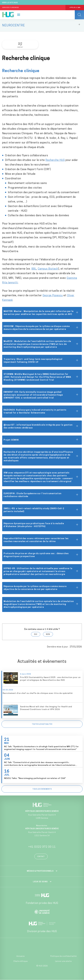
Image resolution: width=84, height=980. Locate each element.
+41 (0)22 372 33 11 (42, 847)
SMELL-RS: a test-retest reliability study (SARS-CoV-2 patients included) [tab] (41, 510)
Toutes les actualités (42, 724)
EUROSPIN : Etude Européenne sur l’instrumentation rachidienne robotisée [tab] (41, 495)
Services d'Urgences (11, 8)
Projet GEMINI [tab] (41, 440)
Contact (41, 857)
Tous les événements (42, 789)
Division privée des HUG (42, 931)
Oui (36, 634)
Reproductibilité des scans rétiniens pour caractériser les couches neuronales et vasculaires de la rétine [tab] (41, 540)
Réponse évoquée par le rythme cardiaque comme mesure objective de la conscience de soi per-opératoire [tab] (41, 588)
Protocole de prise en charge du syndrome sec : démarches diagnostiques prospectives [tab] (41, 555)
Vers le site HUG (10, 3)
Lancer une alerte (63, 961)
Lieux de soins (40, 882)
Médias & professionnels (40, 871)
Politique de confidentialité (64, 956)
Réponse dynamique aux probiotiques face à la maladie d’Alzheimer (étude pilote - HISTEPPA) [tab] (41, 525)
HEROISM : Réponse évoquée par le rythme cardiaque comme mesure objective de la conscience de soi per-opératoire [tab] (41, 328)
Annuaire (21, 956)
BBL (34, 269)
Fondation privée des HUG (42, 903)
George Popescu (53, 296)
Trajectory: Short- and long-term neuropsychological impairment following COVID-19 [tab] (41, 361)
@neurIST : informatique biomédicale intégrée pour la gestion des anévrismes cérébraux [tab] (41, 426)
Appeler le (75, 8)
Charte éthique (21, 961)
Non (48, 634)
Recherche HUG (55, 160)
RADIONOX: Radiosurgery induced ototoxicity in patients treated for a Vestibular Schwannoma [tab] (41, 412)
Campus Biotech (48, 269)
